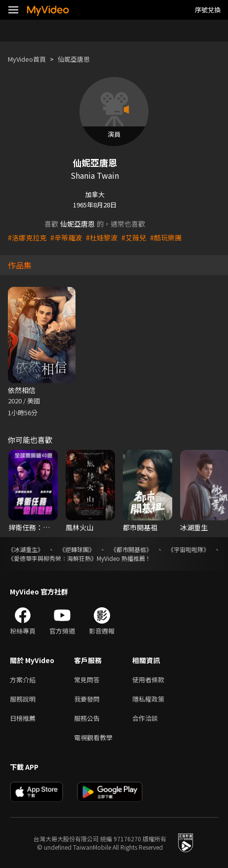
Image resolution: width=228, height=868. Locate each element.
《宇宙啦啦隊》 (189, 549)
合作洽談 (145, 718)
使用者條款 (148, 680)
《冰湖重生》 (26, 549)
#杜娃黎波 (102, 237)
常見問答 (87, 680)
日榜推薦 (23, 718)
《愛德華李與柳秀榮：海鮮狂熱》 (52, 558)
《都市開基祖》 (131, 549)
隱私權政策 (148, 699)
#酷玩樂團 (166, 237)
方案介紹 (23, 680)
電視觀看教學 (93, 737)
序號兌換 (208, 10)
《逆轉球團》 (77, 549)
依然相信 (22, 390)
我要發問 (87, 699)
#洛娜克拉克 (27, 237)
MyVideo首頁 (27, 59)
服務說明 (23, 699)
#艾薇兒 (134, 237)
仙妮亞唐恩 (74, 59)
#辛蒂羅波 (66, 237)
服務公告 (87, 718)
